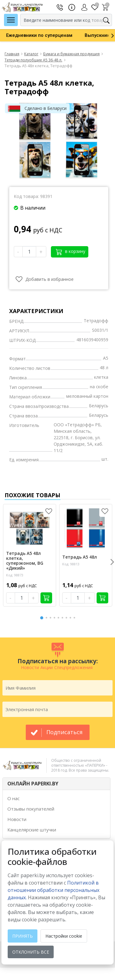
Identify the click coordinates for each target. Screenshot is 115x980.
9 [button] (75, 618)
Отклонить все (31, 952)
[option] (39, 35)
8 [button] (71, 618)
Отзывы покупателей (31, 809)
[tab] (56, 784)
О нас (13, 798)
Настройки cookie (64, 936)
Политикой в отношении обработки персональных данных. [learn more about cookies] (54, 890)
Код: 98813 (71, 564)
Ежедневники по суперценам (39, 35)
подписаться (64, 732)
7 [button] (67, 618)
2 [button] (48, 618)
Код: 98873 (15, 575)
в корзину (71, 252)
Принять (23, 936)
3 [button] (52, 618)
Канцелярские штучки (32, 830)
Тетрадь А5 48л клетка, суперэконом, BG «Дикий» (25, 561)
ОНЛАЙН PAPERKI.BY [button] (33, 784)
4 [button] (56, 618)
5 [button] (59, 618)
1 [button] (42, 617)
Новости (17, 819)
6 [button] (63, 618)
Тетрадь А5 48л (80, 557)
